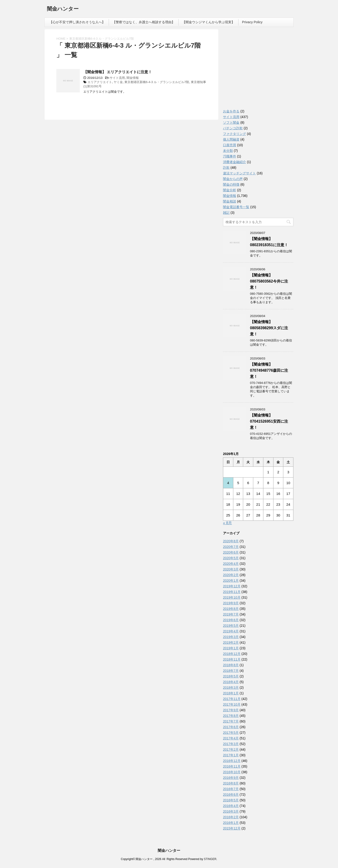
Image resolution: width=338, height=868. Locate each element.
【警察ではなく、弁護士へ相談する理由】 (144, 22)
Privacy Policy (252, 22)
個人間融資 (231, 139)
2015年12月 (232, 828)
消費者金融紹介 (234, 162)
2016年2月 (231, 817)
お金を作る (231, 111)
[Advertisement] (258, 70)
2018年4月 (231, 682)
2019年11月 (232, 592)
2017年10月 (232, 704)
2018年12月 (232, 654)
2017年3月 (231, 744)
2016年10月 (232, 772)
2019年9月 (231, 603)
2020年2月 (231, 575)
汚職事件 (230, 156)
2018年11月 (232, 659)
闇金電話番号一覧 (236, 207)
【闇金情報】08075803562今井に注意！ (269, 281)
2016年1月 (231, 823)
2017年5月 (231, 733)
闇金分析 (230, 190)
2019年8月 (231, 609)
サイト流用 (117, 78)
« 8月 (227, 523)
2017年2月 (231, 749)
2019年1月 (231, 648)
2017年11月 (232, 699)
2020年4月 (231, 564)
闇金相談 (230, 201)
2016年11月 (232, 766)
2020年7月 (231, 547)
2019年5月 (231, 626)
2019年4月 (231, 631)
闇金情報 (133, 78)
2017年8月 (231, 716)
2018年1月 (231, 693)
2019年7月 (231, 614)
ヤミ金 (118, 82)
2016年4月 (231, 806)
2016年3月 (231, 811)
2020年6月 (231, 552)
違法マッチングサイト (239, 173)
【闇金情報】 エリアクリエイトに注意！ (118, 72)
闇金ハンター (63, 9)
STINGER (210, 859)
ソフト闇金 (231, 122)
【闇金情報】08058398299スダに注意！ (269, 328)
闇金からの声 (233, 179)
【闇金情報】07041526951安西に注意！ (269, 421)
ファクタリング (234, 134)
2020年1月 (231, 581)
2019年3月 (231, 637)
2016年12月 (232, 761)
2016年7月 (231, 789)
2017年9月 (231, 710)
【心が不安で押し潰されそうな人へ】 (77, 22)
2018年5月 (231, 676)
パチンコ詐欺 (233, 128)
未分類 (228, 151)
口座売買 (230, 145)
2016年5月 (231, 800)
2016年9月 (231, 778)
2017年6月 (231, 727)
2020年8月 (231, 541)
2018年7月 (231, 671)
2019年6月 (231, 620)
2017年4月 (231, 738)
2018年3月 (231, 688)
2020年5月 (231, 558)
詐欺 (226, 168)
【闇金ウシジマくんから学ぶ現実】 (208, 22)
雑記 (226, 213)
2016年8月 (231, 783)
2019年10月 (232, 597)
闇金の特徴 (231, 184)
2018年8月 (231, 665)
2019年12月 (232, 586)
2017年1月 (231, 755)
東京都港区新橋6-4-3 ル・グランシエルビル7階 (157, 82)
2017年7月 (231, 721)
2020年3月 (231, 569)
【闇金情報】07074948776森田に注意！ (269, 370)
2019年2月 (231, 642)
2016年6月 (231, 795)
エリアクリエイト (100, 82)
